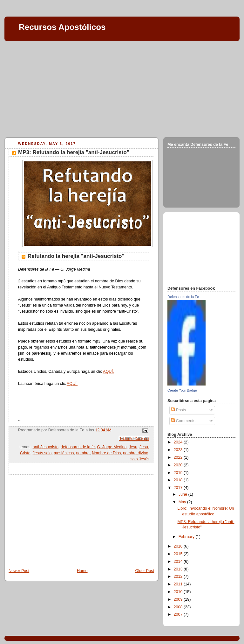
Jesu (133, 447)
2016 (179, 546)
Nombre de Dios (106, 453)
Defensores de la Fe (183, 297)
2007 (179, 614)
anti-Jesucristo (46, 447)
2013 (179, 569)
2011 (179, 584)
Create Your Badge (182, 390)
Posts (178, 410)
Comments (183, 421)
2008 (179, 607)
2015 (179, 554)
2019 (179, 473)
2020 (179, 465)
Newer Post (19, 571)
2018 (179, 480)
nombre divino (136, 453)
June (183, 494)
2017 (179, 488)
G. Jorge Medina (112, 447)
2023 (179, 450)
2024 (179, 442)
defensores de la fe (78, 447)
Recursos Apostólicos (62, 27)
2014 (179, 562)
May (183, 502)
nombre (83, 453)
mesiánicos (64, 453)
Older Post (145, 571)
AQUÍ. (108, 372)
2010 (179, 592)
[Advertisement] (122, 88)
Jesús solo (42, 453)
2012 (179, 577)
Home (82, 571)
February (187, 537)
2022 (179, 457)
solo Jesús (140, 459)
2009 (179, 599)
